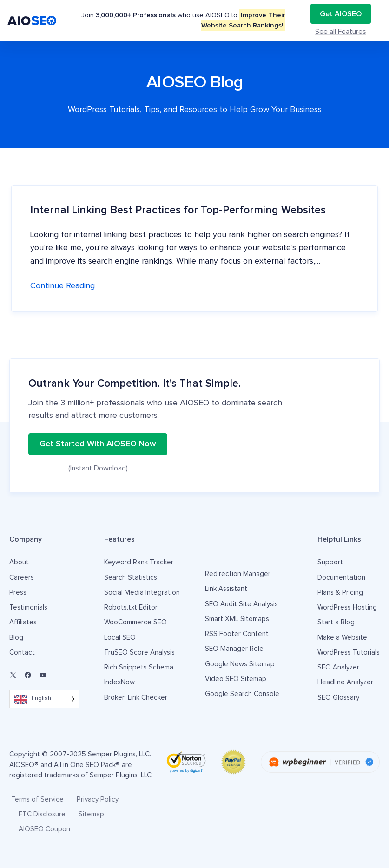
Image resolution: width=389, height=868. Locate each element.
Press (18, 593)
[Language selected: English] (44, 699)
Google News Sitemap (240, 664)
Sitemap (91, 814)
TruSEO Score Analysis (139, 653)
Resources (252, 20)
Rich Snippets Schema (139, 667)
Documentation (341, 578)
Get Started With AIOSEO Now (98, 444)
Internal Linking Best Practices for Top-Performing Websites (178, 210)
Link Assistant (226, 589)
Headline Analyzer (345, 682)
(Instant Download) (98, 468)
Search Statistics (131, 578)
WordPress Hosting (347, 607)
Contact (22, 653)
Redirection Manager (238, 574)
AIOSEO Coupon (44, 829)
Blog (16, 638)
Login (296, 20)
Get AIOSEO (347, 20)
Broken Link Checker (136, 698)
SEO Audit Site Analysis (241, 604)
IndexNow (119, 682)
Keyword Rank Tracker (139, 562)
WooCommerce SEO (135, 622)
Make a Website (342, 638)
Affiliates (23, 622)
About (19, 562)
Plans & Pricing (340, 593)
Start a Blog (336, 622)
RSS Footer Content (237, 634)
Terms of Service (37, 799)
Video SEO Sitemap (236, 679)
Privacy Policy (98, 799)
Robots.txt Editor (131, 607)
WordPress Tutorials (349, 653)
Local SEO (120, 638)
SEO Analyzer (338, 667)
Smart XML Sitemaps (237, 619)
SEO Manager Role (234, 649)
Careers (22, 578)
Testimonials (209, 20)
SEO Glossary (338, 698)
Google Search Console (242, 694)
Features (129, 20)
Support (330, 562)
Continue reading (63, 286)
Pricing (172, 20)
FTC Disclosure (42, 814)
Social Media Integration (142, 593)
